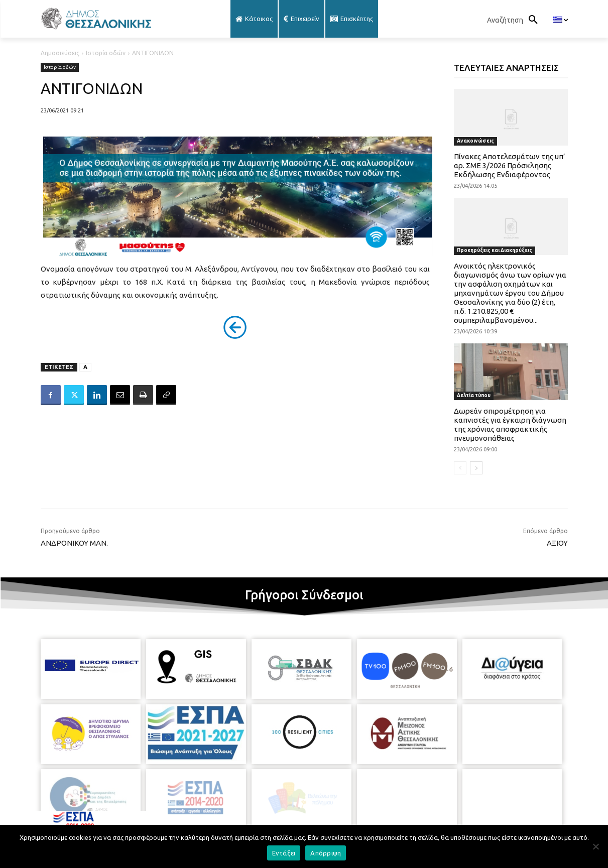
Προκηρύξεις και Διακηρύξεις (495, 250)
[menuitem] (561, 20)
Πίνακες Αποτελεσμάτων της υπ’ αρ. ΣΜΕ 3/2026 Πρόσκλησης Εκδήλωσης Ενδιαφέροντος (510, 165)
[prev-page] (460, 468)
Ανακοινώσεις (475, 141)
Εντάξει (284, 853)
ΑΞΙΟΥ (557, 543)
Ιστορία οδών (106, 53)
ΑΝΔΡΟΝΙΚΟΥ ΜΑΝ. (74, 543)
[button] (515, 20)
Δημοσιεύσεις (60, 53)
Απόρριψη (326, 853)
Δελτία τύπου (474, 395)
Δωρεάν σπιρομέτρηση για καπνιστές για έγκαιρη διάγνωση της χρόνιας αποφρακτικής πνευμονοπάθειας (510, 424)
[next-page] (476, 468)
